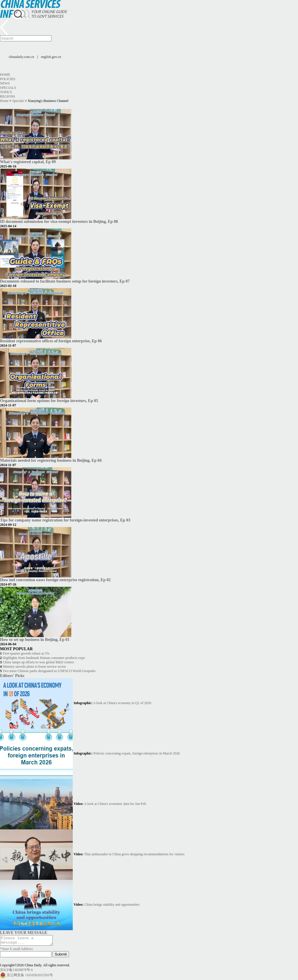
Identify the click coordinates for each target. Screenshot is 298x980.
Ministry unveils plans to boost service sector (34, 667)
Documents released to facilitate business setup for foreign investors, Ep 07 (65, 281)
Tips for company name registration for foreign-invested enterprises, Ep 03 (65, 520)
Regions (8, 96)
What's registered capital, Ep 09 (28, 162)
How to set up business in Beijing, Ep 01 (35, 639)
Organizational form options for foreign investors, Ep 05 (49, 401)
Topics (6, 92)
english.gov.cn (51, 57)
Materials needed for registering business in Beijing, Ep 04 (51, 460)
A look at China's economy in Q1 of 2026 (122, 703)
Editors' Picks (12, 676)
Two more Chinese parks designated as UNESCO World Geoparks (49, 671)
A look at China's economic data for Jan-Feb (115, 804)
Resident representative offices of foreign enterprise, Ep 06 (51, 341)
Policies (8, 79)
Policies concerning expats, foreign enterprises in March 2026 (137, 753)
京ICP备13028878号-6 (16, 972)
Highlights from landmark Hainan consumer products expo (44, 658)
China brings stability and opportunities (112, 905)
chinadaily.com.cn (21, 57)
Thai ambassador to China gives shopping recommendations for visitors (134, 854)
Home (5, 75)
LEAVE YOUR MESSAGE (24, 933)
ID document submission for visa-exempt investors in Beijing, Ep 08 (59, 221)
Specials (8, 88)
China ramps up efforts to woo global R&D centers (38, 662)
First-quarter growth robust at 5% (26, 653)
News (5, 83)
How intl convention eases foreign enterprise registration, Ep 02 (55, 580)
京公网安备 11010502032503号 (30, 977)
